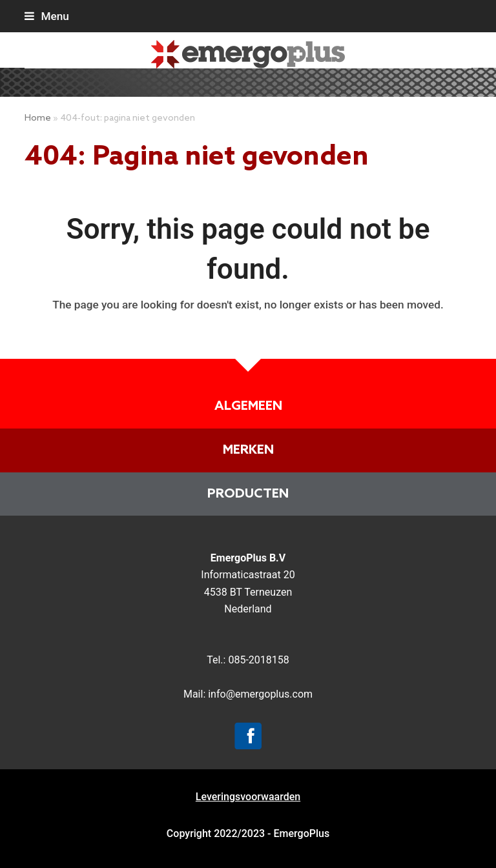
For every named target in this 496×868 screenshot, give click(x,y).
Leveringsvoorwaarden (248, 797)
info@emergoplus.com (260, 694)
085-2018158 (258, 660)
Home (38, 118)
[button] (46, 16)
